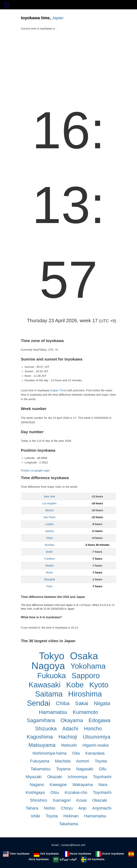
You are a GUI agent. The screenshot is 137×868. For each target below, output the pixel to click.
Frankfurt (49, 559)
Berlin (50, 552)
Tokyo (49, 538)
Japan (58, 18)
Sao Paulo (49, 517)
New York (49, 496)
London (49, 524)
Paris (50, 586)
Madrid (49, 566)
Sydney (49, 531)
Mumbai (50, 545)
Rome (49, 573)
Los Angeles (49, 503)
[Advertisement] (69, 65)
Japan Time (58, 390)
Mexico (49, 510)
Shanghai (49, 579)
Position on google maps (35, 471)
